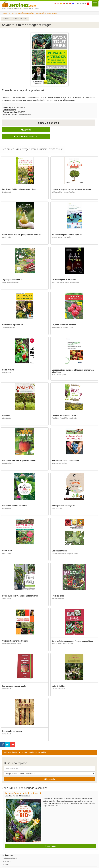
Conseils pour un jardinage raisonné (23, 90)
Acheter (25, 130)
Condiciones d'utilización (10, 852)
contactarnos (7, 855)
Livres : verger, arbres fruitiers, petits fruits (22, 13)
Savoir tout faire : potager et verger (47, 13)
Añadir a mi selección (72, 130)
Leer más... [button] (50, 840)
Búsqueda (49, 773)
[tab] (32, 143)
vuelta (6, 19)
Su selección (83, 4)
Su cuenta (6, 859)
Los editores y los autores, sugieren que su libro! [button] (26, 746)
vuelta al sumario (20, 19)
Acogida (4, 13)
